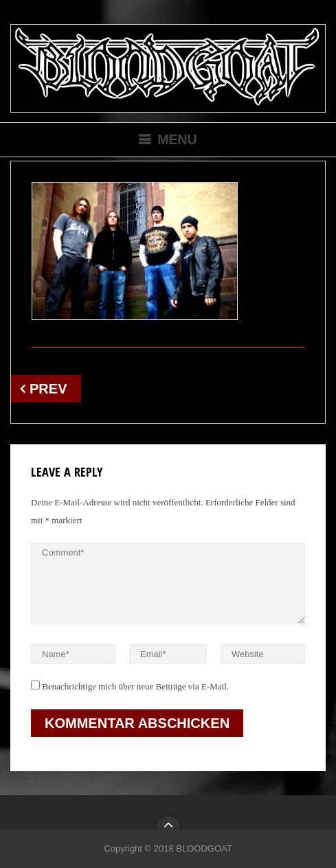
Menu (177, 139)
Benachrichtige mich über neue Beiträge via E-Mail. (135, 686)
